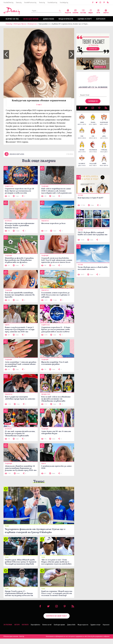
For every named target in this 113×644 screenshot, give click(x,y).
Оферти (106, 11)
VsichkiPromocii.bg (30, 3)
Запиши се (93, 103)
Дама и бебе (49, 19)
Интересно (32, 24)
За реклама (8, 630)
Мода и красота (66, 19)
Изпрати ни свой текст (57, 621)
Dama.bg (19, 3)
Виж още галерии (39, 166)
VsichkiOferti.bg (8, 3)
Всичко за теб (12, 19)
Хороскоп (101, 19)
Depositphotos (35, 630)
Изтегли (93, 51)
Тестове (83, 11)
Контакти (25, 630)
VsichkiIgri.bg (64, 3)
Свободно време (31, 19)
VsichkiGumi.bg (52, 3)
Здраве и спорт (85, 19)
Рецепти (68, 11)
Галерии (75, 11)
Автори (17, 630)
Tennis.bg (42, 3)
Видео (91, 11)
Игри (98, 11)
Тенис (39, 487)
